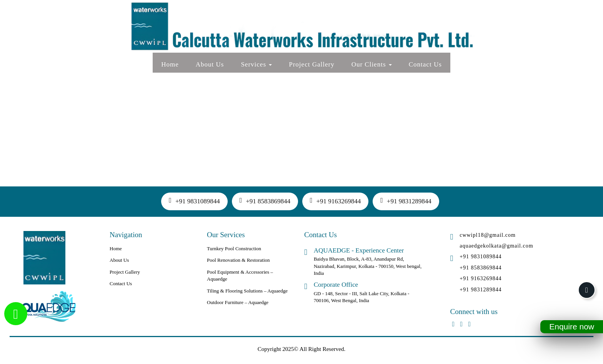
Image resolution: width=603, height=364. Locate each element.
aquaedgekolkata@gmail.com (496, 246)
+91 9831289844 (406, 201)
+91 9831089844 (194, 201)
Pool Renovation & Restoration (238, 260)
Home (170, 64)
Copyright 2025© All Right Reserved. (301, 349)
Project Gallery (311, 64)
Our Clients (372, 64)
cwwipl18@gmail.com (488, 235)
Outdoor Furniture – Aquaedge (238, 302)
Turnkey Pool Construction (234, 248)
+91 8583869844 (265, 201)
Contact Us (425, 64)
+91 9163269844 (335, 201)
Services (256, 64)
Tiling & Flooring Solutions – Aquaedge (247, 291)
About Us (210, 64)
